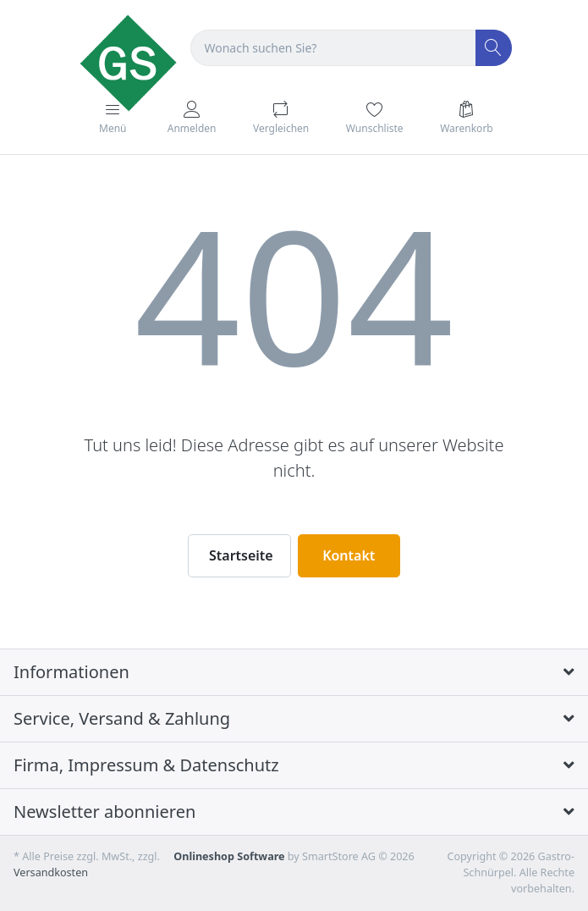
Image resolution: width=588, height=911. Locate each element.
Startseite (241, 555)
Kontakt (349, 555)
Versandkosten (51, 872)
